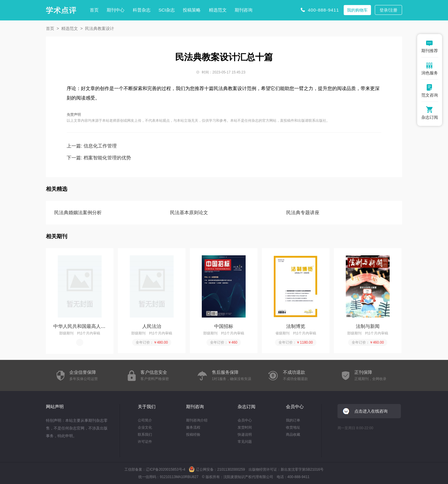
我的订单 (293, 420)
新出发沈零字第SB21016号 (302, 469)
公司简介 (145, 420)
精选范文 (218, 10)
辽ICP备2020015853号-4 (165, 469)
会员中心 (245, 420)
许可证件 (145, 442)
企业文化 (145, 427)
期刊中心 (116, 10)
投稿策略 (192, 10)
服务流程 (193, 427)
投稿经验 (193, 435)
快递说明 (245, 435)
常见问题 (245, 442)
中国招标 (224, 326)
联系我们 (145, 435)
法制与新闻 (368, 326)
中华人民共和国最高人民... (81, 326)
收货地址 (293, 427)
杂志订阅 (247, 407)
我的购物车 (357, 10)
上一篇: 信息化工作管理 (92, 146)
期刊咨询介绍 (197, 420)
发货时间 (245, 427)
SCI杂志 (167, 10)
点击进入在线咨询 (371, 411)
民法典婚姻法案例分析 (78, 213)
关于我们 (147, 407)
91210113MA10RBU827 (179, 477)
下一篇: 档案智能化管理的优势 (99, 158)
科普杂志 (142, 10)
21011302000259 (231, 469)
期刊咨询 (244, 10)
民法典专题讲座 (303, 213)
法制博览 (296, 326)
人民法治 (152, 326)
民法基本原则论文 (189, 213)
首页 (94, 10)
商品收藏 (293, 435)
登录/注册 (388, 10)
